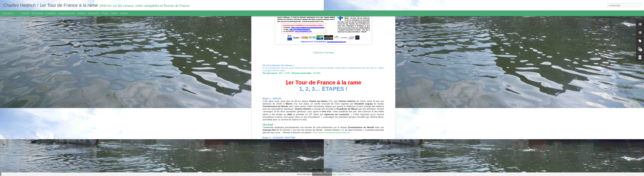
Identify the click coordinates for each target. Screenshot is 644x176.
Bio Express (37, 13)
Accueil (25, 13)
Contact (124, 13)
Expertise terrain (67, 13)
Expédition (51, 13)
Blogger (334, 174)
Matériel (81, 13)
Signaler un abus (344, 174)
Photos (105, 13)
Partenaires (93, 13)
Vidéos (114, 13)
